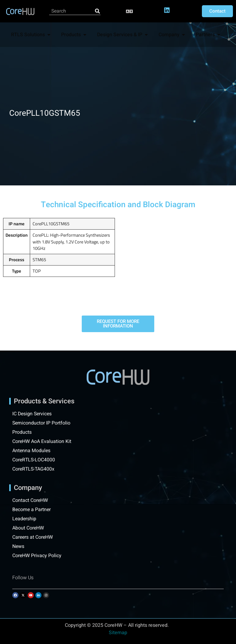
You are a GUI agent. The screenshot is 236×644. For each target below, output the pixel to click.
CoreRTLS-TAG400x (34, 469)
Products (22, 432)
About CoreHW (28, 528)
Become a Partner (32, 510)
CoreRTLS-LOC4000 (34, 460)
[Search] (97, 11)
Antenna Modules (32, 451)
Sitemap (118, 633)
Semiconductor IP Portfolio (42, 423)
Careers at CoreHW (33, 537)
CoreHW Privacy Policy (38, 556)
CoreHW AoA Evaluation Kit (42, 441)
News (18, 546)
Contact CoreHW (30, 500)
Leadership (25, 519)
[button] (130, 11)
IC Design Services (33, 414)
